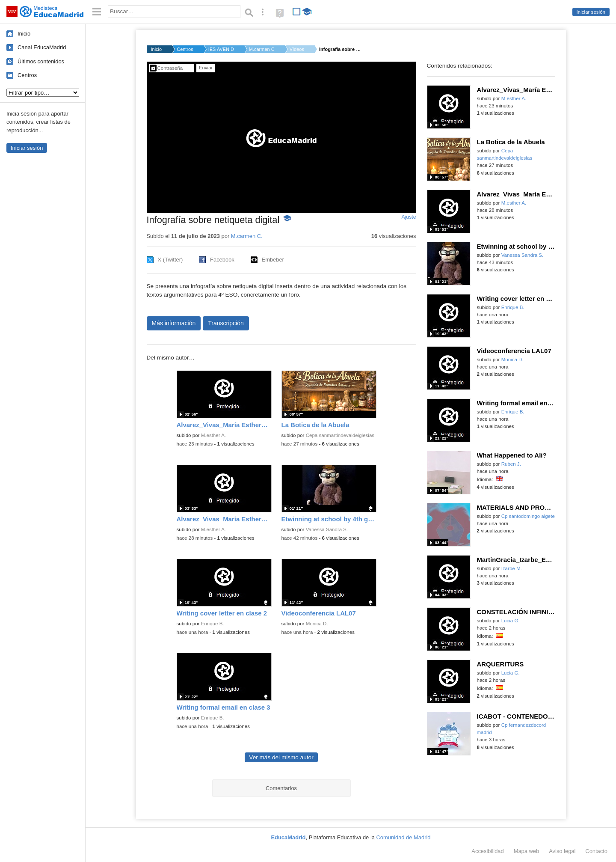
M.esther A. (213, 435)
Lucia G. (511, 621)
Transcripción (226, 323)
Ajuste (409, 217)
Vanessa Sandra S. (327, 529)
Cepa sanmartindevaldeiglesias (340, 435)
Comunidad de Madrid (404, 837)
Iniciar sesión (591, 12)
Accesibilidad (487, 851)
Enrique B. (213, 624)
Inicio (24, 34)
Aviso (562, 851)
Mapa (527, 851)
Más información (174, 323)
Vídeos (297, 49)
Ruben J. (511, 464)
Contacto (596, 851)
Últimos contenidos (41, 61)
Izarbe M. (512, 568)
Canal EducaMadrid (42, 47)
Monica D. (317, 624)
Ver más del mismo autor (281, 757)
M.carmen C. (262, 49)
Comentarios (281, 788)
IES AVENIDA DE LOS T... (221, 49)
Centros (27, 75)
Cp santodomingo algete (528, 516)
